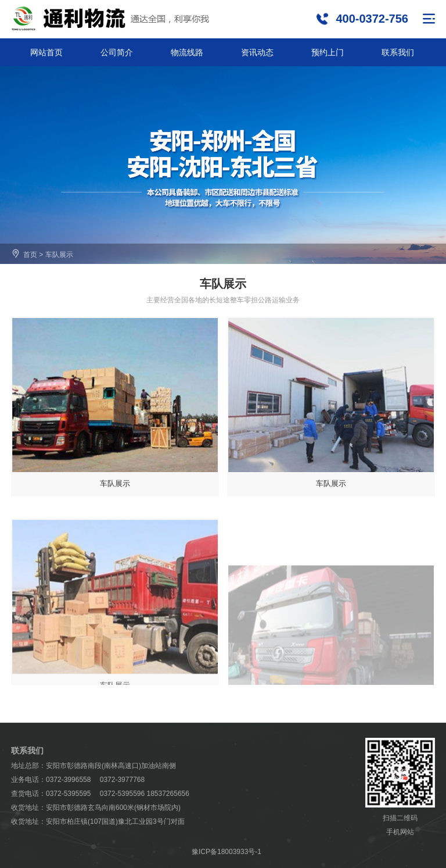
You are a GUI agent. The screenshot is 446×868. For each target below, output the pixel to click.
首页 (30, 255)
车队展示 (59, 255)
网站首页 (46, 52)
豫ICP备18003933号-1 (226, 852)
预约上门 (328, 52)
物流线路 (187, 52)
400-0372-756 (372, 19)
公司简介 (117, 52)
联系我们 (398, 52)
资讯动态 (257, 52)
